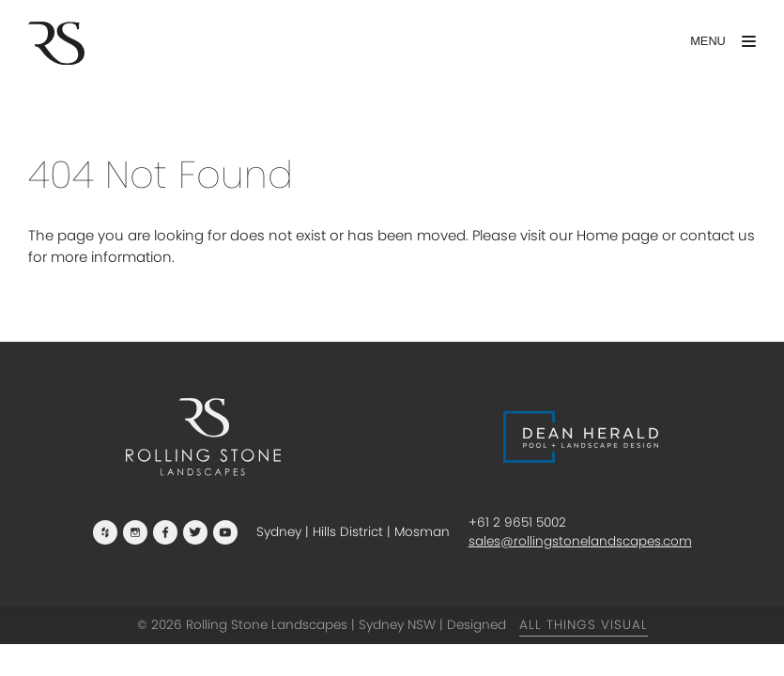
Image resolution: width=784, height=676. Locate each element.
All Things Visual (584, 625)
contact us (717, 235)
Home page (617, 235)
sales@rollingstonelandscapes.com (580, 541)
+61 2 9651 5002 (517, 522)
